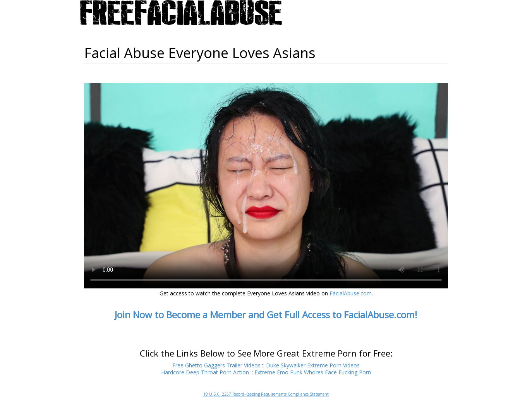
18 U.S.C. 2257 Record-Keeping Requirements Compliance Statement (266, 394)
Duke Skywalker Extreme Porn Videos (313, 365)
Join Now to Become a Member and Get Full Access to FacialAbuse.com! (266, 315)
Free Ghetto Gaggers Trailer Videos (216, 365)
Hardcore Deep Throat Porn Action (205, 372)
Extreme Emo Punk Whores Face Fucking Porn (313, 372)
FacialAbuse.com (351, 293)
